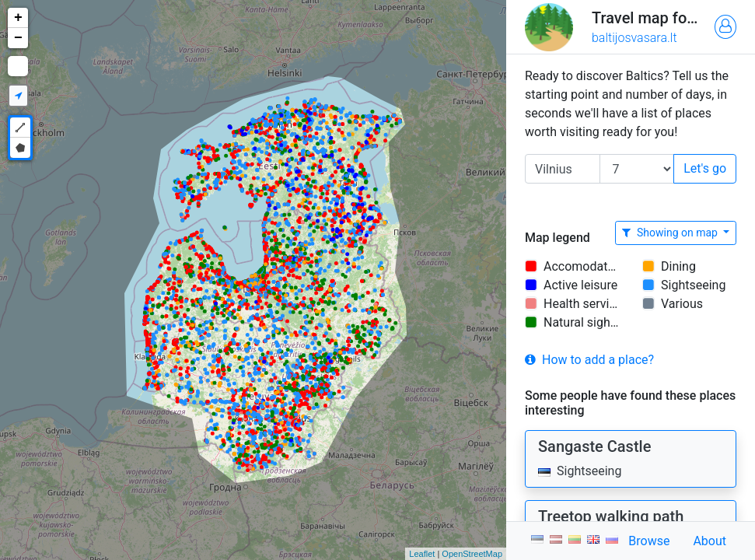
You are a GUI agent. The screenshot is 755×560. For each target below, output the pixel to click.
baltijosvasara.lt (634, 38)
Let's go (705, 168)
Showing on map (671, 233)
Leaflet (422, 554)
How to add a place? (589, 360)
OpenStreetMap (472, 554)
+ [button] (18, 18)
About (710, 541)
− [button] (18, 38)
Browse (649, 541)
